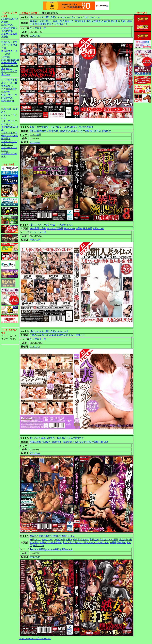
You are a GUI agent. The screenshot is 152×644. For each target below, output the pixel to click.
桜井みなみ (38, 546)
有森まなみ (105, 540)
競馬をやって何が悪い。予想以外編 (9, 45)
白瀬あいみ (76, 131)
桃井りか (69, 21)
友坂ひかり (98, 228)
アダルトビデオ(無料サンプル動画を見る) (10, 136)
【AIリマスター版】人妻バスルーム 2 (49, 331)
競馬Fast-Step (8, 101)
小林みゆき (36, 335)
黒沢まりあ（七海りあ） (97, 543)
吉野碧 (122, 21)
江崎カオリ (43, 131)
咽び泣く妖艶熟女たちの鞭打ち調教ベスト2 (52, 536)
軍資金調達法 (8, 127)
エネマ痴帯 (36, 135)
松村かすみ (96, 131)
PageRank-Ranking (10, 60)
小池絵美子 (59, 540)
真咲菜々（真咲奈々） (41, 21)
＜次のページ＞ (43, 639)
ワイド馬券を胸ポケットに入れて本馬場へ (9, 83)
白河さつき (62, 24)
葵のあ (33, 131)
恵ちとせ (51, 228)
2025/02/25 (35, 347)
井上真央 (67, 543)
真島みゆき (47, 540)
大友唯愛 (67, 442)
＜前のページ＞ (27, 639)
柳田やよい (36, 540)
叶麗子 (115, 540)
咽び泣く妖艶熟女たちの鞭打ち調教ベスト (51, 549)
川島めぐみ (64, 131)
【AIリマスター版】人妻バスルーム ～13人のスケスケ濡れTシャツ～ (65, 17)
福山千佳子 (59, 21)
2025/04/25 (35, 240)
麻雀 (4, 112)
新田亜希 (94, 540)
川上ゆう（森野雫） (52, 442)
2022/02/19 (35, 453)
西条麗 (60, 228)
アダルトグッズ (9, 142)
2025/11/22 (35, 142)
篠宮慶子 (88, 228)
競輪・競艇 (12, 109)
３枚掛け (6, 57)
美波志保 (79, 21)
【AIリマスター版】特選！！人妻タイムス (51, 225)
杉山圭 (114, 21)
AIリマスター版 (38, 28)
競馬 (4, 109)
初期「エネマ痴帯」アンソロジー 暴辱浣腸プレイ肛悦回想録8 (61, 127)
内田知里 (103, 442)
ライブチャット (9, 147)
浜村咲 (88, 442)
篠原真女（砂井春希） (51, 543)
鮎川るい (51, 24)
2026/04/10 (35, 36)
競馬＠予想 (7, 25)
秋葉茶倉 (54, 131)
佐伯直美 (106, 21)
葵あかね (85, 540)
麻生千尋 (34, 228)
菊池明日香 (41, 24)
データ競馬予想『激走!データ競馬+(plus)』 (10, 65)
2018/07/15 (35, 557)
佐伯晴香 (96, 21)
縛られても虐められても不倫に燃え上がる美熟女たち (57, 438)
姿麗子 (113, 543)
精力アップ (7, 145)
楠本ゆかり (69, 228)
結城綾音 (106, 131)
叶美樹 (88, 21)
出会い (5, 150)
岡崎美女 (122, 543)
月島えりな (78, 442)
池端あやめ (36, 442)
